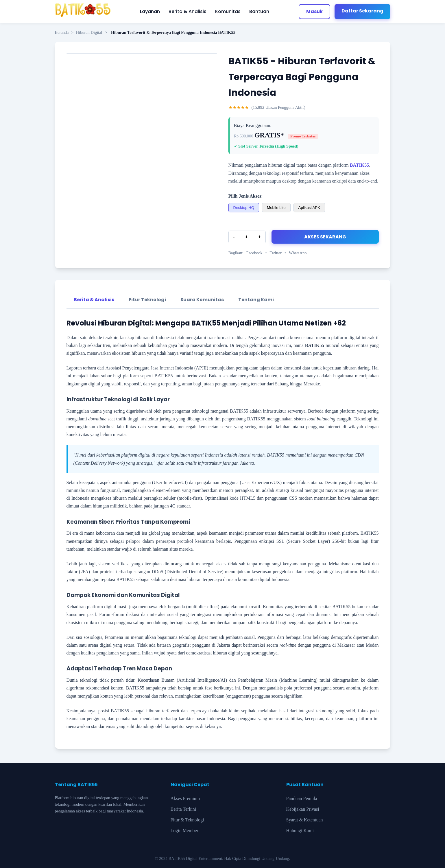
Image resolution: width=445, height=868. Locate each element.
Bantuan (259, 11)
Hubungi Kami (300, 831)
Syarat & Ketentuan (305, 820)
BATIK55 (359, 165)
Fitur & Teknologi (187, 820)
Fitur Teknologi (147, 300)
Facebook (254, 253)
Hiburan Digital (89, 32)
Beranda (62, 32)
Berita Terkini (183, 809)
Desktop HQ (244, 208)
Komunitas (228, 11)
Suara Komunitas (202, 300)
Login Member (184, 831)
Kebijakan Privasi (303, 809)
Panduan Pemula (302, 798)
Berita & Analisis (188, 11)
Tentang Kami (256, 300)
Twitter (275, 253)
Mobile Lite (276, 208)
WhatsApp (298, 253)
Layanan (150, 11)
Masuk (314, 11)
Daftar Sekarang (362, 11)
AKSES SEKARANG (325, 237)
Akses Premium (185, 798)
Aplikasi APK (309, 208)
